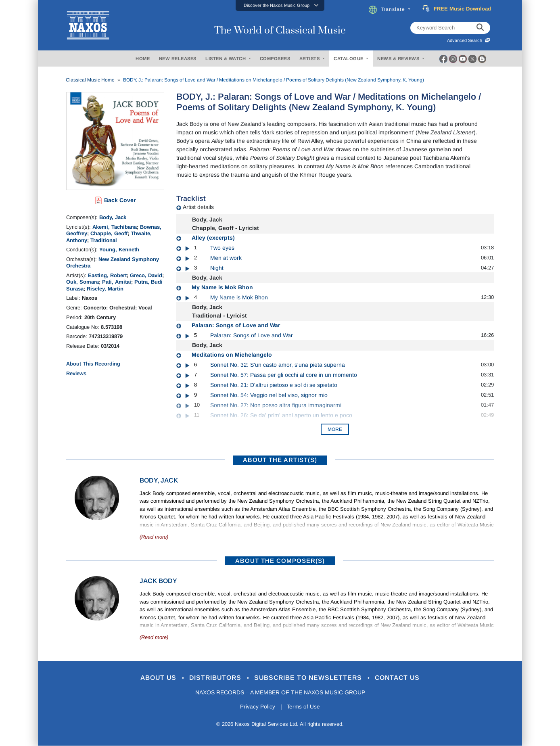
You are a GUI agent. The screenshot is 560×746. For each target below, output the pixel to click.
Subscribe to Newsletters (311, 678)
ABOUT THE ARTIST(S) (280, 460)
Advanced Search (469, 40)
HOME (143, 59)
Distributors (213, 678)
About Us (152, 678)
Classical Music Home (90, 80)
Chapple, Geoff (109, 233)
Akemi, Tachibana (115, 227)
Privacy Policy (257, 707)
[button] (280, 5)
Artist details (198, 207)
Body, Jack (113, 217)
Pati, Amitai (117, 282)
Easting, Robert (107, 275)
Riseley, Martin (105, 289)
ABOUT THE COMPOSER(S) (280, 561)
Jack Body (158, 581)
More (335, 429)
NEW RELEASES (178, 59)
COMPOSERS (275, 59)
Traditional (104, 240)
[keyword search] (480, 28)
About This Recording (93, 364)
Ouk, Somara (83, 282)
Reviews (76, 373)
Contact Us (405, 678)
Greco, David (146, 275)
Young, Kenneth (119, 250)
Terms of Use (304, 707)
